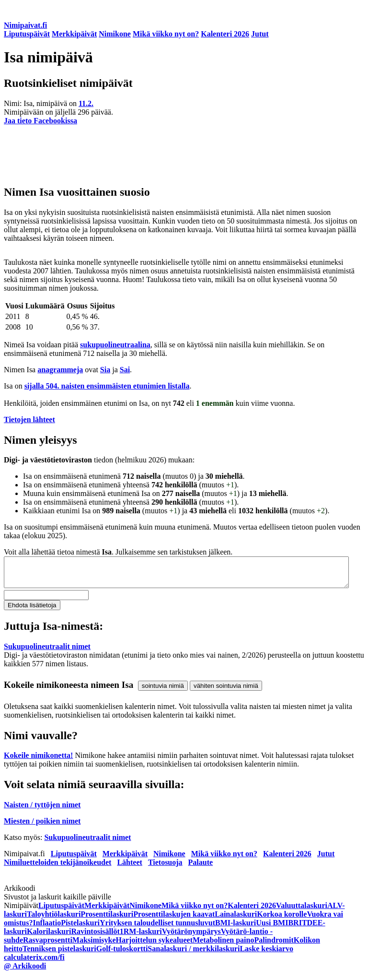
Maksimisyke (94, 946)
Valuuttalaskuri (302, 911)
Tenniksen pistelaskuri (59, 954)
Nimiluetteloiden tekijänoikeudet (57, 868)
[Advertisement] (184, 154)
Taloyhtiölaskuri (54, 920)
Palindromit (274, 946)
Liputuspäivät (27, 34)
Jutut (260, 34)
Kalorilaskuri (49, 937)
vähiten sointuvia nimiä (226, 691)
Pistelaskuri (80, 928)
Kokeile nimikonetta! (38, 761)
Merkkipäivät (74, 34)
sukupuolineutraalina (115, 345)
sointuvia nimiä (163, 691)
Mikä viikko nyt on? (166, 34)
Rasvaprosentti (48, 946)
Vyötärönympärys (191, 937)
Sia (105, 370)
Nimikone (115, 34)
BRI (295, 928)
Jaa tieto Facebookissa (40, 121)
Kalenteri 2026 (225, 34)
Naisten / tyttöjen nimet (42, 810)
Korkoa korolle (282, 920)
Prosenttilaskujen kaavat (174, 920)
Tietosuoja (165, 868)
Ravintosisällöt (95, 937)
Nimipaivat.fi (25, 25)
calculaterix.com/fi (34, 963)
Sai (125, 370)
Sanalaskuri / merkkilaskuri (194, 954)
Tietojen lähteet (29, 419)
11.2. (86, 103)
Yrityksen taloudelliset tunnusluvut (157, 928)
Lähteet (129, 868)
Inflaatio (47, 928)
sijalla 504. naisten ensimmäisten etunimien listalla (107, 386)
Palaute (201, 868)
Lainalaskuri (236, 920)
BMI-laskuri (236, 928)
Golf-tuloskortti (122, 954)
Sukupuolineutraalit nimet (47, 652)
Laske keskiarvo (266, 954)
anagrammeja (60, 370)
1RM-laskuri (141, 937)
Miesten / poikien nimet (42, 827)
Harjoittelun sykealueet (154, 946)
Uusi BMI (272, 928)
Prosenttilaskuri (107, 920)
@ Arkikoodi (25, 972)
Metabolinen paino (223, 946)
